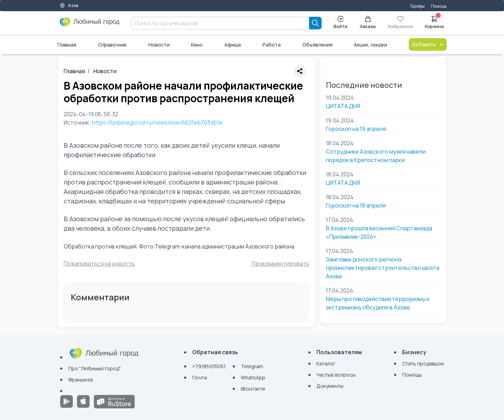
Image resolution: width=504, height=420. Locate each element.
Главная (67, 45)
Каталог (326, 363)
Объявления (317, 45)
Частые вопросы (336, 375)
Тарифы (417, 6)
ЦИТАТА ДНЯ (343, 106)
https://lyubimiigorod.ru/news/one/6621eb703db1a (157, 122)
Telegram (252, 366)
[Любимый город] (90, 24)
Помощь (439, 6)
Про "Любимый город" (94, 368)
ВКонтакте (253, 389)
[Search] (315, 23)
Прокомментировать (280, 264)
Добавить (428, 44)
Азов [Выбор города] (69, 5)
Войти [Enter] (341, 23)
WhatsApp (253, 377)
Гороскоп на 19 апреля (356, 129)
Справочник (112, 45)
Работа (272, 45)
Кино (197, 45)
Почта (199, 377)
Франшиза (80, 380)
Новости (159, 45)
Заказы (368, 23)
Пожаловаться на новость (99, 264)
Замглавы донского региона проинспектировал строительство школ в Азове (383, 268)
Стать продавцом (423, 363)
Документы (330, 386)
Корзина (434, 22)
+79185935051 (209, 366)
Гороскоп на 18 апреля (356, 205)
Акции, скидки (370, 45)
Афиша (233, 45)
